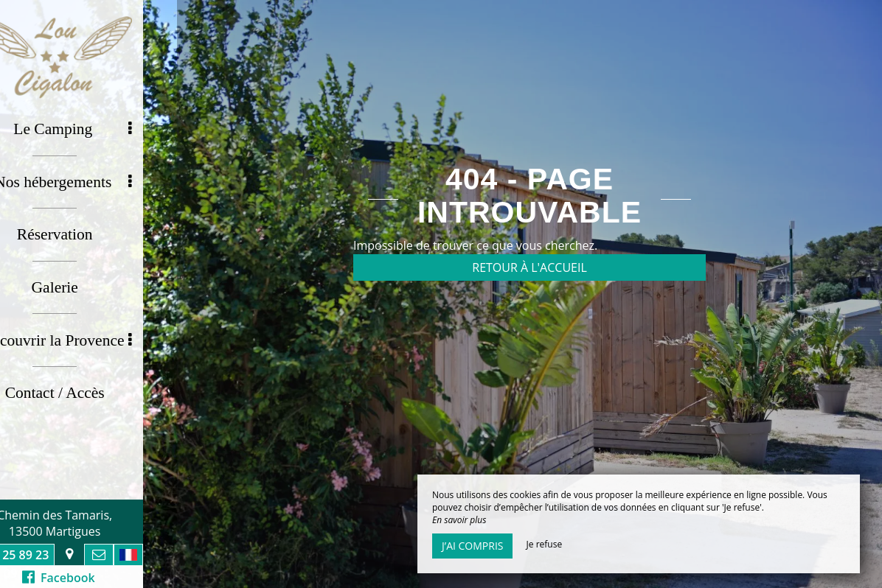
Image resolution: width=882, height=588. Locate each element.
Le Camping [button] (108, 127)
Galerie (89, 276)
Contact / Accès (88, 374)
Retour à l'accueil (529, 267)
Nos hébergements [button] (99, 177)
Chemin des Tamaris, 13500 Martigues (88, 523)
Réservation (88, 226)
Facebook (93, 578)
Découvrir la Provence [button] (93, 325)
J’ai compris (472, 546)
